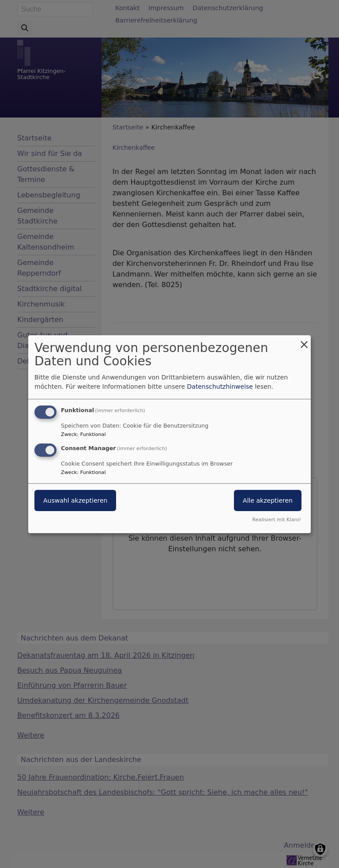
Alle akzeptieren (268, 500)
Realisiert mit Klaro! (277, 520)
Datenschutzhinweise (220, 387)
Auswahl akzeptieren (75, 500)
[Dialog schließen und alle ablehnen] (304, 340)
